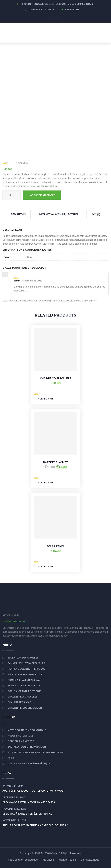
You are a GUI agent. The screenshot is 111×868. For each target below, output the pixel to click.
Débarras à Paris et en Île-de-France (27, 814)
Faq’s (11, 758)
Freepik (89, 854)
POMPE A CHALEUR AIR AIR (24, 686)
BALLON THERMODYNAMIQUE (25, 674)
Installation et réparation (27, 747)
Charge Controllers (56, 378)
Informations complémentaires (58, 214)
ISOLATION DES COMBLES (23, 658)
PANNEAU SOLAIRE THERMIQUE (27, 669)
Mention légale (67, 860)
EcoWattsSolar (49, 853)
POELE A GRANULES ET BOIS (25, 691)
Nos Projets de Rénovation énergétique (35, 752)
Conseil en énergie (21, 741)
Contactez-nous (90, 860)
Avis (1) (96, 214)
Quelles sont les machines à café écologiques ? (35, 825)
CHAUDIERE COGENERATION (25, 708)
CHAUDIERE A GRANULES (23, 697)
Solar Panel (55, 546)
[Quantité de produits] (12, 195)
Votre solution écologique (27, 730)
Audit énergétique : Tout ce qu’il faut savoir (33, 791)
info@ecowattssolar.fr (15, 621)
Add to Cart (44, 399)
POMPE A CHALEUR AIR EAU (24, 680)
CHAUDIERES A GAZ (19, 702)
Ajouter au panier (42, 195)
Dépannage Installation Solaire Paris (29, 802)
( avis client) (22, 163)
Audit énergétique (21, 736)
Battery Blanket (56, 462)
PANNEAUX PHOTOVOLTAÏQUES (26, 663)
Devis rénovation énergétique (29, 764)
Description (18, 214)
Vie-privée (48, 860)
